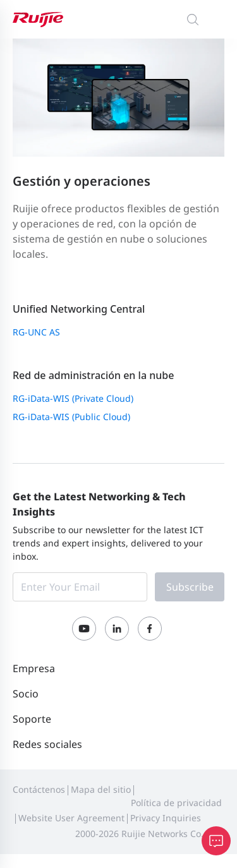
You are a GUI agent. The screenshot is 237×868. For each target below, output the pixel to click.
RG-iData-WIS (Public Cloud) (71, 417)
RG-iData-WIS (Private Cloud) (73, 398)
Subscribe (190, 587)
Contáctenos (39, 789)
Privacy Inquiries (166, 818)
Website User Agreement (71, 818)
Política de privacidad (176, 803)
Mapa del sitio (101, 789)
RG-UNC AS (36, 332)
